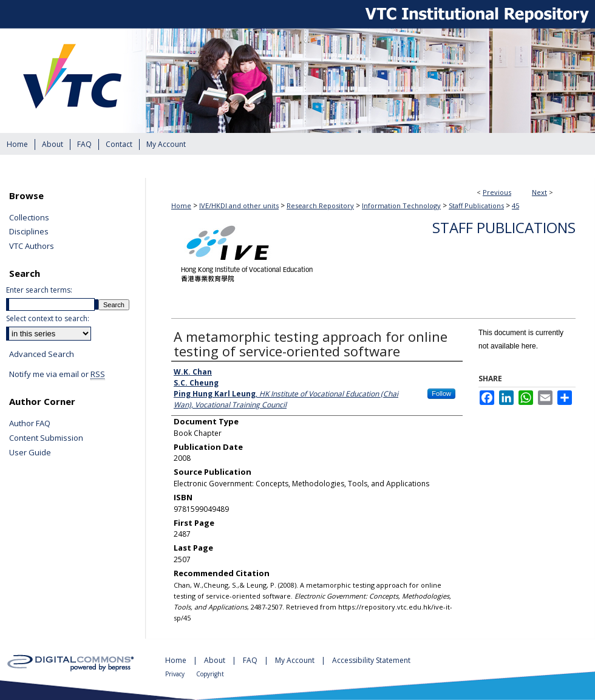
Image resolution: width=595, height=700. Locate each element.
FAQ (251, 660)
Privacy (176, 674)
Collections (29, 218)
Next (539, 192)
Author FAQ (30, 424)
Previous (497, 192)
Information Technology (401, 206)
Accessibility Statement (371, 660)
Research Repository (320, 206)
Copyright (210, 674)
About (216, 660)
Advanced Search (42, 354)
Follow (441, 393)
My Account (296, 660)
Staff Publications (476, 206)
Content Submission (46, 438)
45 (515, 206)
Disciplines (29, 232)
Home (181, 206)
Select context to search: (48, 318)
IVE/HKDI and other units (239, 206)
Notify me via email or (57, 375)
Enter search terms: (39, 290)
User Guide (30, 453)
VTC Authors (32, 246)
